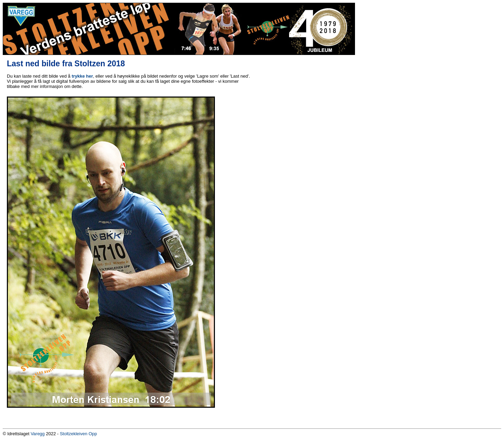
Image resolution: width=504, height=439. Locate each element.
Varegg (38, 434)
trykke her (82, 76)
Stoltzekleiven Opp (78, 434)
